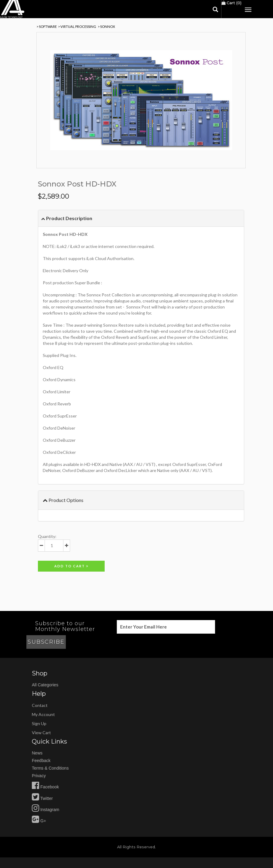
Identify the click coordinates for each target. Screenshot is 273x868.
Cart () (231, 3)
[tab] (141, 218)
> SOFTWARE (47, 26)
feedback (41, 761)
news (37, 753)
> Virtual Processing (77, 26)
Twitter (42, 798)
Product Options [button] (63, 500)
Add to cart (71, 566)
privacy (39, 776)
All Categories (45, 685)
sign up (39, 723)
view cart (41, 733)
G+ (39, 821)
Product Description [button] (67, 218)
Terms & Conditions (50, 768)
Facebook (45, 787)
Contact (40, 705)
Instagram (45, 810)
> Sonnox (106, 26)
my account (43, 714)
